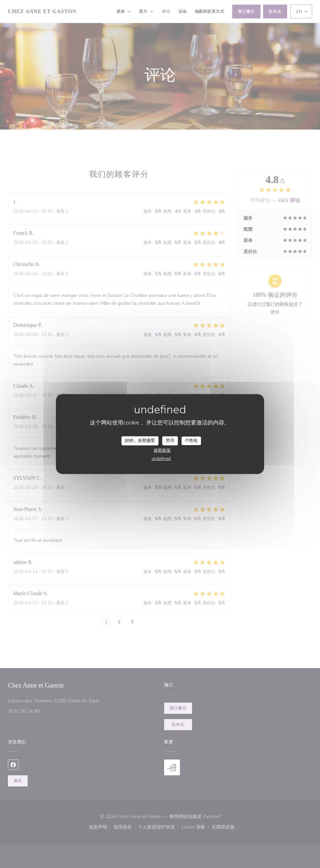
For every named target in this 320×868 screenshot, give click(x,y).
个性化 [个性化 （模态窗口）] (191, 441)
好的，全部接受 (140, 441)
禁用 (170, 441)
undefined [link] (161, 458)
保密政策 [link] (162, 450)
